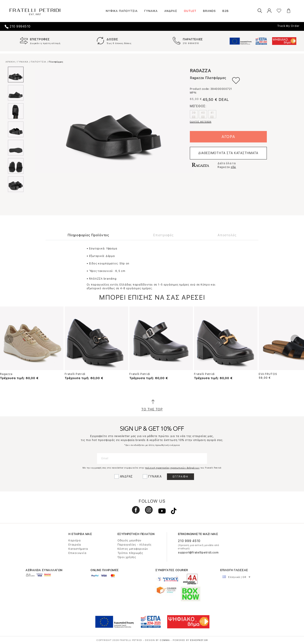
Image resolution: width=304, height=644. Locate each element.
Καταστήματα (78, 549)
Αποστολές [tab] (227, 235)
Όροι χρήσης (127, 557)
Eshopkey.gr (199, 640)
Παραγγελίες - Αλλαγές (135, 545)
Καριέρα (74, 541)
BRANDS (209, 11)
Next (295, 339)
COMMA (165, 640)
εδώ (233, 167)
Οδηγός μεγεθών (130, 541)
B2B (226, 11)
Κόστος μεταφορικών (133, 549)
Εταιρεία (75, 545)
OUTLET (190, 11)
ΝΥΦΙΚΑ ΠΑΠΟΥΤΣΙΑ (122, 11)
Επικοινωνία (77, 553)
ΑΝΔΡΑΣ (171, 11)
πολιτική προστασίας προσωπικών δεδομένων (172, 468)
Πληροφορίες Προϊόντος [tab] (88, 235)
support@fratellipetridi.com (198, 553)
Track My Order (288, 26)
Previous (9, 339)
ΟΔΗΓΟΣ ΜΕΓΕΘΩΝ (201, 122)
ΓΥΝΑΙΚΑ (151, 11)
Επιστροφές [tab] (163, 235)
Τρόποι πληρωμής (130, 553)
